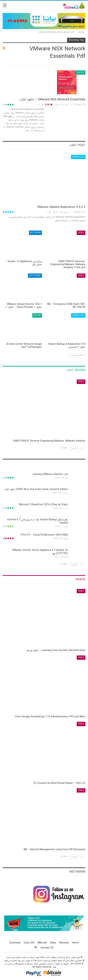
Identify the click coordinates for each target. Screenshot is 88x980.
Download (78, 157)
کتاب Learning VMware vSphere (50, 474)
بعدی (73, 448)
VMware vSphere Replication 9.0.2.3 (61, 207)
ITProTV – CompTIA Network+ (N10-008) (44, 535)
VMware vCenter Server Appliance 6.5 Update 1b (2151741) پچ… (40, 552)
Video (81, 233)
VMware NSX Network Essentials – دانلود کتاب (52, 99)
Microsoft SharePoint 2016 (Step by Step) (43, 505)
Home (75, 943)
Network (35, 233)
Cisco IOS (29, 943)
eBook (81, 72)
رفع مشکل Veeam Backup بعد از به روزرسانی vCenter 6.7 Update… (37, 521)
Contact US (47, 948)
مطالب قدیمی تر (77, 355)
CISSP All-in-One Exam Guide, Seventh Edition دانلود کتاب (36, 489)
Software (35, 276)
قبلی (82, 448)
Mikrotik (42, 943)
